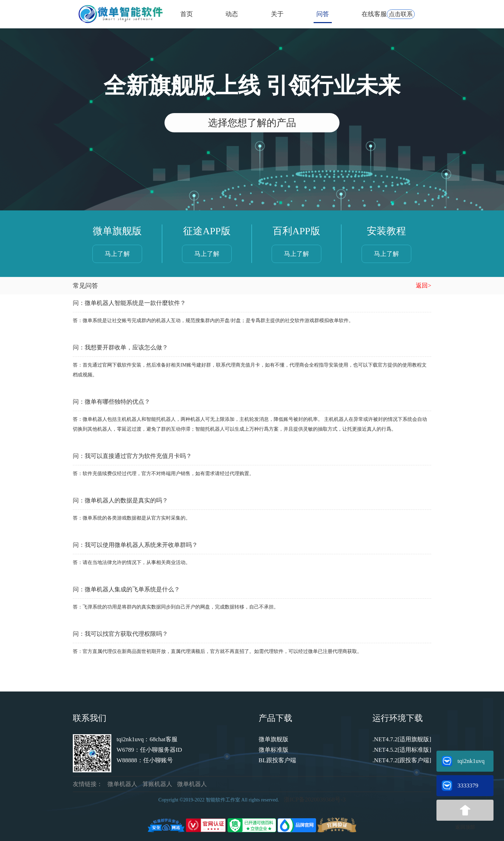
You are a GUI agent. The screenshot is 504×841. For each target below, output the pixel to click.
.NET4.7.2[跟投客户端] (402, 760)
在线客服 (388, 14)
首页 (187, 14)
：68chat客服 (160, 739)
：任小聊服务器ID (158, 750)
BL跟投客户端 (277, 760)
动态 (232, 14)
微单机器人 (122, 784)
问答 (323, 14)
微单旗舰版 (274, 739)
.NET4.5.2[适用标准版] (402, 750)
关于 (277, 14)
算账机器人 (157, 784)
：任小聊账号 (155, 760)
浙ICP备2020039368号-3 (315, 800)
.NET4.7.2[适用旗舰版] (402, 739)
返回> (423, 286)
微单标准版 (274, 750)
